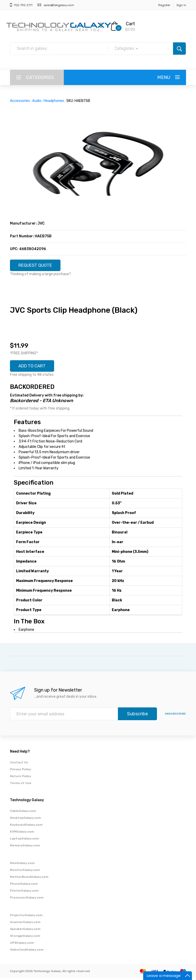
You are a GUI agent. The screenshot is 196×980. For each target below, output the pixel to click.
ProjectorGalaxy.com (26, 917)
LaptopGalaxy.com (24, 840)
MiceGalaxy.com (22, 865)
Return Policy (21, 778)
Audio (37, 101)
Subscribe (138, 716)
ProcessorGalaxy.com (27, 899)
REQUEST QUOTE (37, 266)
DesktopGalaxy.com (25, 820)
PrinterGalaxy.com (24, 892)
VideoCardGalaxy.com (27, 951)
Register (164, 5)
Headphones (54, 101)
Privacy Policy (21, 771)
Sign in (181, 5)
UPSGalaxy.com (22, 944)
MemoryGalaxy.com (25, 847)
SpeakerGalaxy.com (25, 931)
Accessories (20, 101)
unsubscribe (175, 716)
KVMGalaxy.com (22, 833)
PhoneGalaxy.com (24, 885)
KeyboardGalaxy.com (26, 826)
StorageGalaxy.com (25, 938)
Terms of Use (21, 785)
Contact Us (19, 764)
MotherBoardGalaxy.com (29, 879)
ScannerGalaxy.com (25, 924)
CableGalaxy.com (23, 813)
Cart (130, 24)
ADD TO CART (34, 367)
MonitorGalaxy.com (25, 872)
